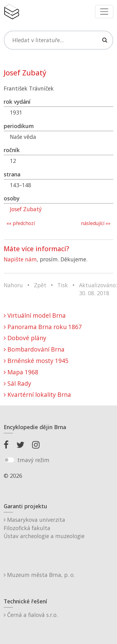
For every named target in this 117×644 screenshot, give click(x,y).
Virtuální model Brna (35, 315)
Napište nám (20, 259)
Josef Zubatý (26, 209)
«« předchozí (21, 223)
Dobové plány (25, 338)
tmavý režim (33, 460)
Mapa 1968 (21, 372)
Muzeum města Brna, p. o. (39, 575)
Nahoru (13, 285)
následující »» (96, 223)
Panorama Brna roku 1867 (43, 327)
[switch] (9, 460)
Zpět (40, 285)
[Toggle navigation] (104, 12)
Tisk (63, 285)
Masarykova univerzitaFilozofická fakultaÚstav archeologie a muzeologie (44, 528)
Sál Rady (17, 383)
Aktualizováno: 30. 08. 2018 (98, 289)
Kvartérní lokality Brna (37, 394)
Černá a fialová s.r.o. (31, 615)
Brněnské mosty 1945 (36, 361)
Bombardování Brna (34, 349)
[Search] (59, 40)
